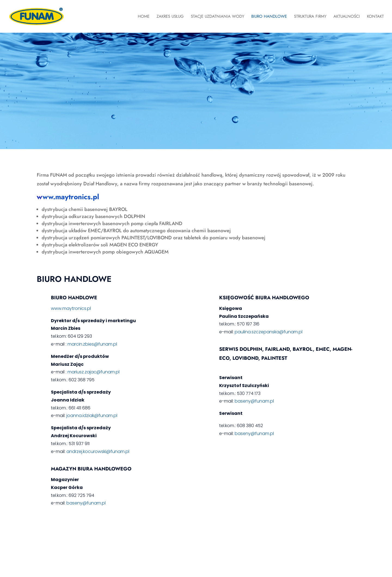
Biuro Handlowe (269, 17)
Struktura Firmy (310, 17)
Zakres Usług (170, 17)
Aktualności (347, 17)
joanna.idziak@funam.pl (92, 416)
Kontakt (375, 17)
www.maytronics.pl (71, 308)
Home (144, 17)
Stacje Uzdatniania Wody (218, 17)
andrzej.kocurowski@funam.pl (97, 451)
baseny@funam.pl (86, 503)
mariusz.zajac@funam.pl (94, 372)
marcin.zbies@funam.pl (92, 344)
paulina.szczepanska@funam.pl (269, 332)
